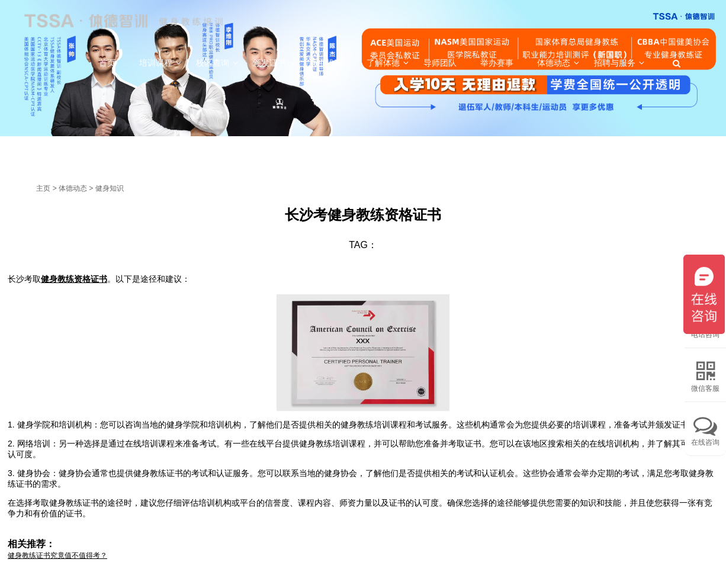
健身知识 (110, 188)
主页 (43, 188)
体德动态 (73, 188)
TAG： (363, 245)
